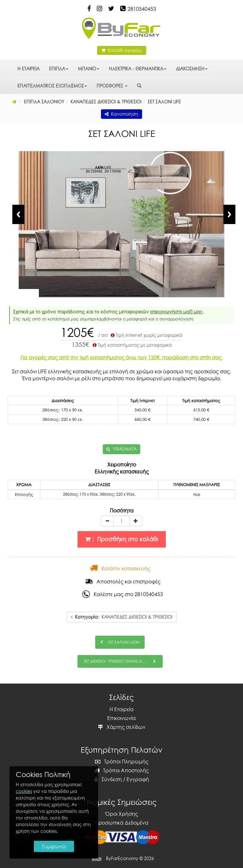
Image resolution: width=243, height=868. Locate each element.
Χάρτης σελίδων (122, 727)
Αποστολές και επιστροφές (123, 582)
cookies (24, 791)
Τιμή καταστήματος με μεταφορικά (132, 345)
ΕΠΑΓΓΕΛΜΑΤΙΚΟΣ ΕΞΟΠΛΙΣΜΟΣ (52, 86)
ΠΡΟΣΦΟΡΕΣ (112, 86)
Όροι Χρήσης (122, 814)
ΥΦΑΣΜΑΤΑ (125, 449)
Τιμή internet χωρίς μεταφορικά (146, 335)
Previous (18, 214)
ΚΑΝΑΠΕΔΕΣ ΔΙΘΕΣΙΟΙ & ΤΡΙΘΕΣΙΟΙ (122, 617)
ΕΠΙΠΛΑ (59, 69)
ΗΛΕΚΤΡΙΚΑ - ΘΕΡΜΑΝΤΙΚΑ (138, 69)
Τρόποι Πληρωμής (122, 762)
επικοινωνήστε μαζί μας (176, 312)
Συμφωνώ (54, 846)
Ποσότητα (122, 511)
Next (229, 214)
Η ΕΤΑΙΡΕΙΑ (28, 69)
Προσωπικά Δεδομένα (122, 823)
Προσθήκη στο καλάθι (122, 539)
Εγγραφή (138, 779)
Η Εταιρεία (121, 709)
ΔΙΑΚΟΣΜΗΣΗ (192, 69)
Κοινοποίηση (121, 114)
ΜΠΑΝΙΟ (89, 69)
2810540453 (142, 9)
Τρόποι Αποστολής (121, 770)
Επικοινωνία (121, 718)
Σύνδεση (108, 779)
